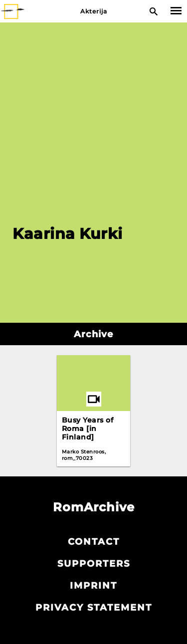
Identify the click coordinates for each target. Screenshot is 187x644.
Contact (94, 542)
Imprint (93, 586)
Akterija (94, 11)
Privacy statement (94, 608)
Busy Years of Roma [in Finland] (88, 429)
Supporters (94, 564)
